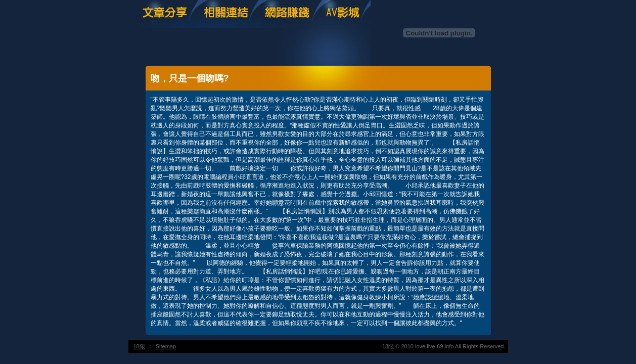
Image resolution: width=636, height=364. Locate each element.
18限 (139, 346)
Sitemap (166, 346)
